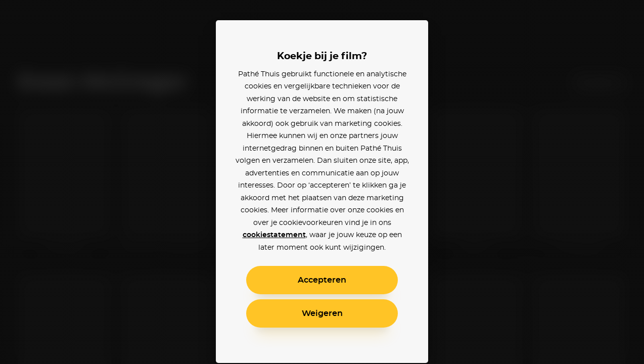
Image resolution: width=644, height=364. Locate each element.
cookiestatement (274, 235)
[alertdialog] (322, 182)
